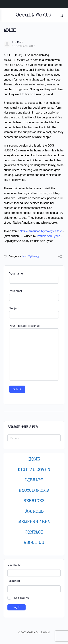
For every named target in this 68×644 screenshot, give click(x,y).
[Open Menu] (6, 15)
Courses (34, 512)
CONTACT (34, 533)
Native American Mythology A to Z (41, 231)
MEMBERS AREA (34, 522)
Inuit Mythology (31, 256)
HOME (34, 459)
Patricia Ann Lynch (48, 236)
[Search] (61, 15)
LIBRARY (34, 480)
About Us (34, 543)
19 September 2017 (23, 46)
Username (14, 565)
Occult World (34, 15)
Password (14, 581)
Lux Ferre (18, 42)
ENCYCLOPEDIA (34, 491)
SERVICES (34, 501)
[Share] (60, 257)
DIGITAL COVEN (34, 470)
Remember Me (21, 598)
